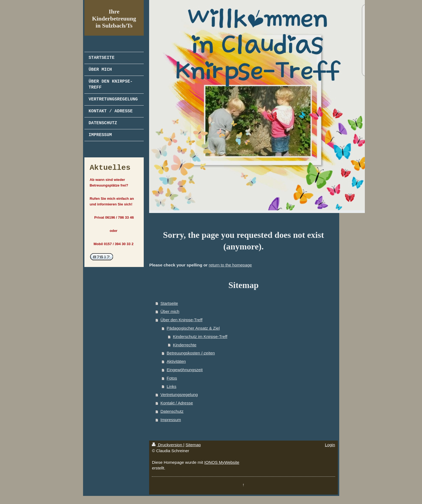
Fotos (172, 378)
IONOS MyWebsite (222, 462)
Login (330, 445)
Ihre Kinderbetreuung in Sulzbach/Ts (114, 18)
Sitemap (193, 445)
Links (171, 386)
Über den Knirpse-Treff (181, 320)
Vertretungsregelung (179, 395)
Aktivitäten (176, 361)
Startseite (169, 303)
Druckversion (167, 445)
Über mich (170, 311)
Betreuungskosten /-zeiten (191, 353)
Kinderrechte (185, 345)
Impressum (171, 420)
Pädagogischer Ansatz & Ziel (193, 328)
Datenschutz (172, 411)
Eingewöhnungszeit (185, 370)
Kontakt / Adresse (177, 403)
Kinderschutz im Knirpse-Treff (200, 336)
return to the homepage (230, 265)
